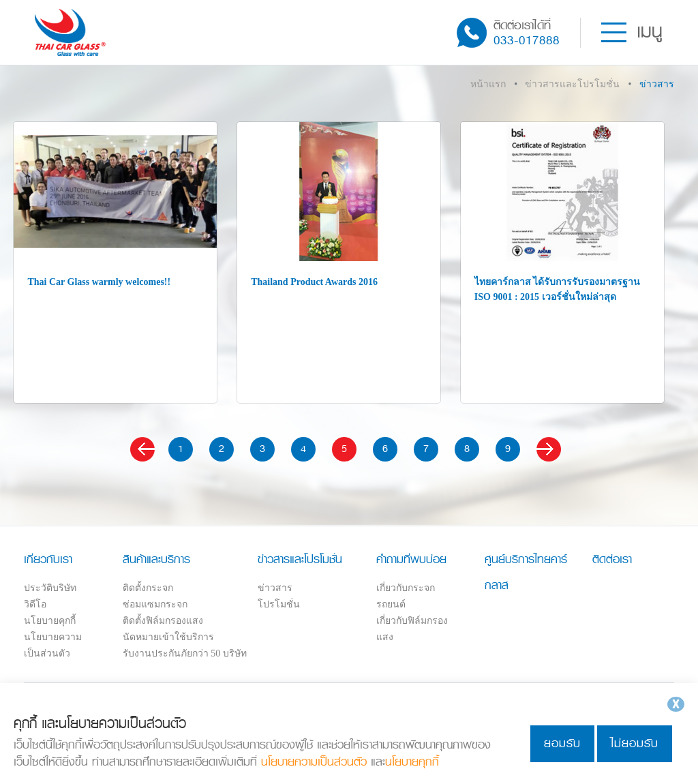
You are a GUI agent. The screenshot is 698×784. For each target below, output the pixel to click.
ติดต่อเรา (612, 559)
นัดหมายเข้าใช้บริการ (168, 637)
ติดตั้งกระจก (148, 588)
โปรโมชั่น (279, 604)
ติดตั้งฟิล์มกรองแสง (163, 621)
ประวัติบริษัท (50, 588)
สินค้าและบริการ (156, 559)
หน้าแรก (488, 84)
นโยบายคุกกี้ (50, 621)
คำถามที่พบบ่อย (411, 559)
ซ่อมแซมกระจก (155, 604)
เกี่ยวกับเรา (48, 559)
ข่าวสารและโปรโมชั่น (572, 84)
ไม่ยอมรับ (635, 743)
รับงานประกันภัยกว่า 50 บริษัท (185, 653)
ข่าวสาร (275, 588)
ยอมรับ (562, 743)
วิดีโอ (35, 604)
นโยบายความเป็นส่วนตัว (314, 762)
